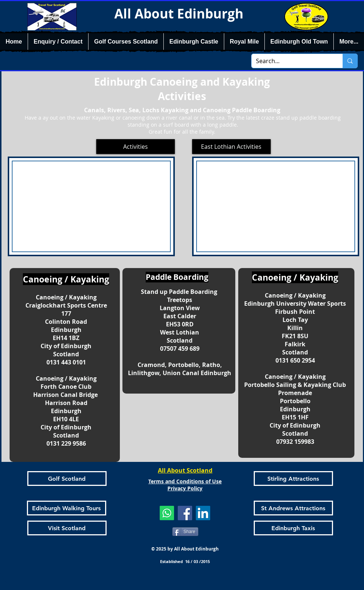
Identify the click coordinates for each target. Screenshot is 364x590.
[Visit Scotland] (67, 528)
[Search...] (292, 61)
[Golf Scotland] (67, 478)
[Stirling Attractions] (293, 478)
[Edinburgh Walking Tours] (67, 508)
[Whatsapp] (167, 513)
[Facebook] (185, 513)
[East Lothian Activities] (231, 147)
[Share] (185, 532)
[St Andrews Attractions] (293, 508)
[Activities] (136, 147)
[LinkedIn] (203, 513)
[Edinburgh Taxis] (293, 528)
